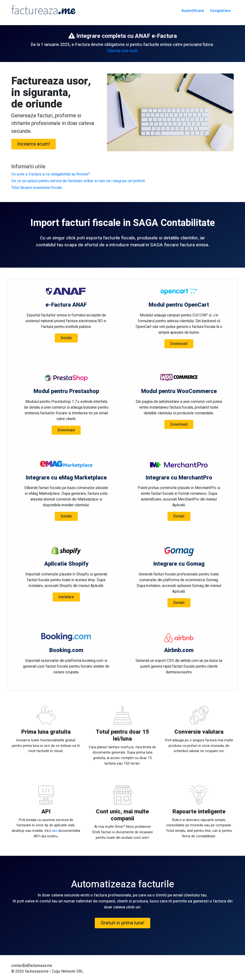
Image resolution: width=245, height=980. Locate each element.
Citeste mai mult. (122, 51)
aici (55, 831)
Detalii (66, 338)
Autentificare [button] (193, 11)
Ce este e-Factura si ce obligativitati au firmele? (51, 174)
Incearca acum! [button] (33, 144)
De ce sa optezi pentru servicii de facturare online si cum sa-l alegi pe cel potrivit (78, 181)
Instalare (66, 597)
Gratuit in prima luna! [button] (122, 923)
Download (179, 344)
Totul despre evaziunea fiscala (36, 188)
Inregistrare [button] (220, 11)
